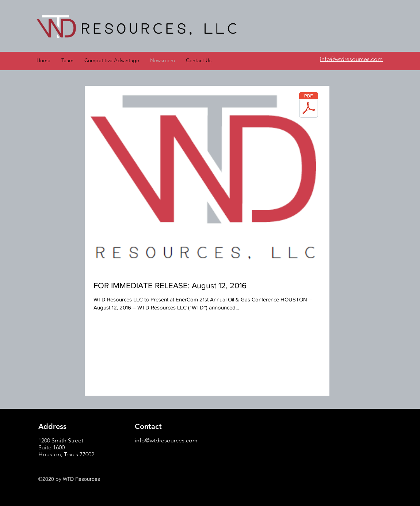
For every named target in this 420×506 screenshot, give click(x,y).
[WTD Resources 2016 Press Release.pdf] (309, 106)
